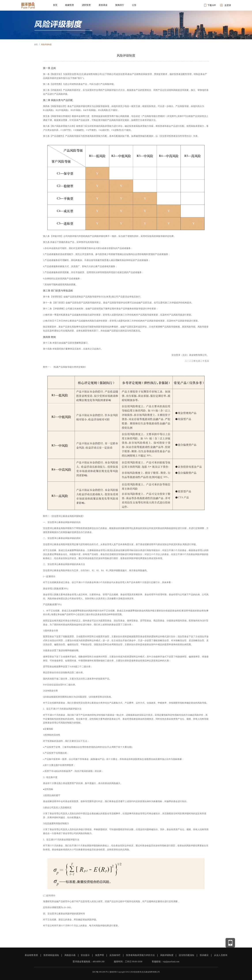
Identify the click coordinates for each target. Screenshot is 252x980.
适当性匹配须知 (186, 955)
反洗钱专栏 (115, 955)
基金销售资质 (31, 955)
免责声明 (100, 955)
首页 (36, 45)
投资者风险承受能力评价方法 (140, 955)
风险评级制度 (46, 45)
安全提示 (85, 955)
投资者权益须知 (51, 955)
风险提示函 (70, 955)
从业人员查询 (221, 955)
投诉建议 (204, 955)
